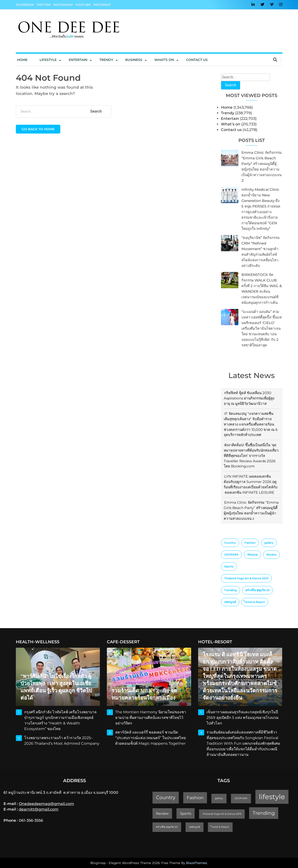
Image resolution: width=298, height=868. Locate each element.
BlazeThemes (196, 863)
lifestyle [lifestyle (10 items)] (252, 555)
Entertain (78, 60)
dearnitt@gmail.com (39, 809)
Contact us (197, 60)
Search (231, 85)
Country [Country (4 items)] (230, 543)
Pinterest (102, 5)
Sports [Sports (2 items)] (229, 566)
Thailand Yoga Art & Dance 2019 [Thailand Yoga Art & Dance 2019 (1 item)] (246, 578)
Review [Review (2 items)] (271, 555)
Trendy (106, 60)
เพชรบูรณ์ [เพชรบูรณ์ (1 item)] (230, 602)
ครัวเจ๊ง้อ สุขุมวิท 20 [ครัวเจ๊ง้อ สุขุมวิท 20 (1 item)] (257, 590)
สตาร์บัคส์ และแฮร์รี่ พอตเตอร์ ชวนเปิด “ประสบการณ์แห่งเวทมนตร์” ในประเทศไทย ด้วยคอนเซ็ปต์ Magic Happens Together (151, 738)
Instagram (63, 5)
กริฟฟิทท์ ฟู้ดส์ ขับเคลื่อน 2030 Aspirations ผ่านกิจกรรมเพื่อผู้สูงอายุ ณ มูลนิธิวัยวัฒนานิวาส (249, 398)
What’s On (164, 60)
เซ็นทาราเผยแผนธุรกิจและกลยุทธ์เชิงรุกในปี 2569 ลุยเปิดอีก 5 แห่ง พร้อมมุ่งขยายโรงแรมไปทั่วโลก (243, 718)
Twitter (44, 5)
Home (22, 60)
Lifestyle (48, 60)
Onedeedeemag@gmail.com (46, 804)
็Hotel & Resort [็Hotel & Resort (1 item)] (255, 602)
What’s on (231, 124)
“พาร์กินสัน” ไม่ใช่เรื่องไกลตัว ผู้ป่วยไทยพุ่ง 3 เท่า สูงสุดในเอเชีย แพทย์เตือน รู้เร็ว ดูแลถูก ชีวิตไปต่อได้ (56, 687)
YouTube (83, 5)
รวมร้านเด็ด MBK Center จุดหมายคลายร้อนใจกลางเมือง (144, 694)
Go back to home (38, 129)
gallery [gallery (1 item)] (269, 543)
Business (134, 60)
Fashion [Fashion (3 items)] (250, 543)
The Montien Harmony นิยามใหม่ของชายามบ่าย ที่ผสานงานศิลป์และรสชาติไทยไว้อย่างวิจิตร (151, 718)
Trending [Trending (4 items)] (230, 590)
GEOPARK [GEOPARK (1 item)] (231, 555)
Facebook (25, 5)
